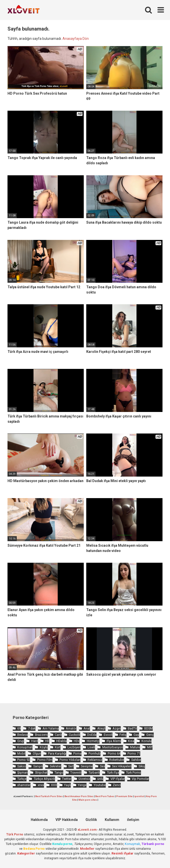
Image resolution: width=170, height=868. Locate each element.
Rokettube (117, 760)
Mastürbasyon (113, 747)
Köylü (44, 747)
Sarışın (38, 766)
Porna (77, 753)
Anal (87, 728)
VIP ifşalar (118, 779)
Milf (150, 747)
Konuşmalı (25, 747)
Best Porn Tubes (105, 796)
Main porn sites (88, 800)
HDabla (61, 741)
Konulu (146, 741)
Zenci (117, 785)
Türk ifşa (113, 772)
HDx (77, 741)
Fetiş (123, 735)
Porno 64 (114, 753)
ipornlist (139, 796)
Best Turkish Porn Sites (49, 796)
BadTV (132, 728)
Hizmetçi (93, 741)
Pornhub (94, 753)
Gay (136, 735)
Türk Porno (133, 772)
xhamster (24, 785)
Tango (59, 772)
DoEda (92, 735)
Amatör (71, 728)
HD (47, 741)
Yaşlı (67, 785)
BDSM (148, 728)
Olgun (37, 753)
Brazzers (41, 735)
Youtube (100, 785)
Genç (150, 735)
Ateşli (101, 728)
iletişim (133, 820)
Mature (135, 747)
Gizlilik (91, 820)
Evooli (108, 735)
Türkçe (22, 779)
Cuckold (74, 735)
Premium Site (124, 796)
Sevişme (87, 766)
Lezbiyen (74, 747)
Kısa (131, 741)
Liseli (91, 747)
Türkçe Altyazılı (44, 779)
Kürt (58, 747)
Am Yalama (51, 728)
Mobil (21, 753)
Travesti (76, 772)
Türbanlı (94, 772)
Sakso (22, 766)
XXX (54, 785)
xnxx (41, 785)
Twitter (67, 779)
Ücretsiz (84, 779)
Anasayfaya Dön (76, 39)
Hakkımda (39, 820)
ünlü (100, 779)
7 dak (32, 728)
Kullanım (112, 820)
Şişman (22, 772)
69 (19, 728)
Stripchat (41, 772)
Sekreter (55, 766)
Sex (102, 766)
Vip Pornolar (140, 779)
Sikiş (142, 766)
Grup (21, 741)
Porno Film (45, 760)
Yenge (82, 785)
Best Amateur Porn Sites (79, 796)
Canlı (58, 735)
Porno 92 (24, 760)
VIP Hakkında (67, 820)
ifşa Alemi (114, 741)
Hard (35, 741)
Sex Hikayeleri (122, 766)
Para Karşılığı (57, 753)
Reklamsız (95, 760)
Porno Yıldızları (70, 760)
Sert (71, 766)
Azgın (117, 728)
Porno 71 (134, 753)
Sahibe (136, 760)
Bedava (22, 735)
